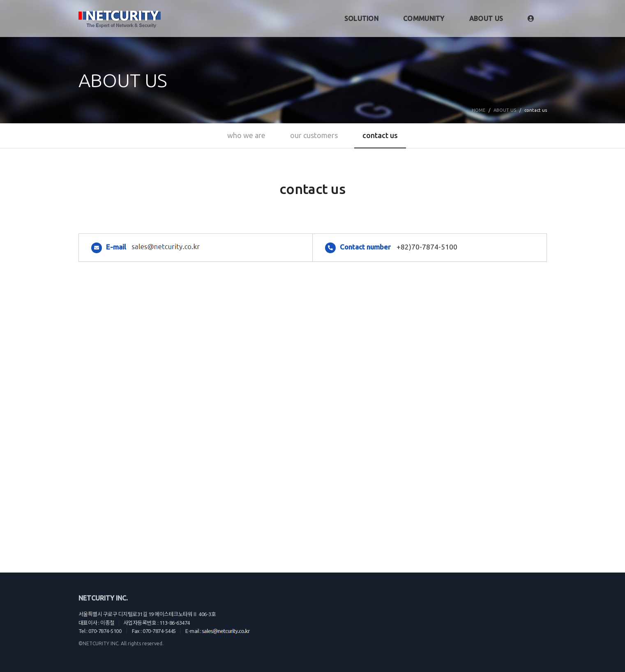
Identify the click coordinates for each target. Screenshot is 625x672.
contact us (380, 135)
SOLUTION (361, 18)
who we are (246, 135)
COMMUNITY (424, 18)
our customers (314, 135)
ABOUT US (486, 18)
